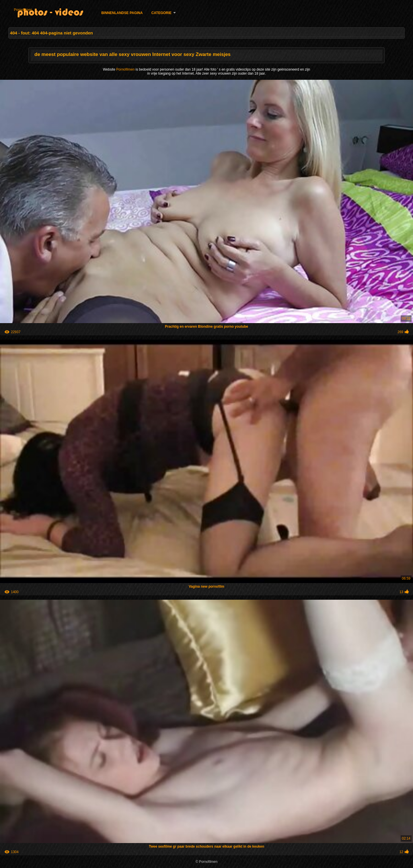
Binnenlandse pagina (122, 13)
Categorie (161, 13)
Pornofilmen (23, 10)
